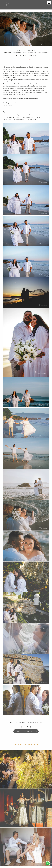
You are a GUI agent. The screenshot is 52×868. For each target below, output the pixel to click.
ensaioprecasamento (20, 115)
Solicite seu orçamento (26, 731)
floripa (38, 117)
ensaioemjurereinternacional (12, 117)
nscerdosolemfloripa (20, 119)
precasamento (8, 115)
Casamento (32, 115)
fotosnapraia (7, 119)
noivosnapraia (32, 119)
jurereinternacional (28, 117)
